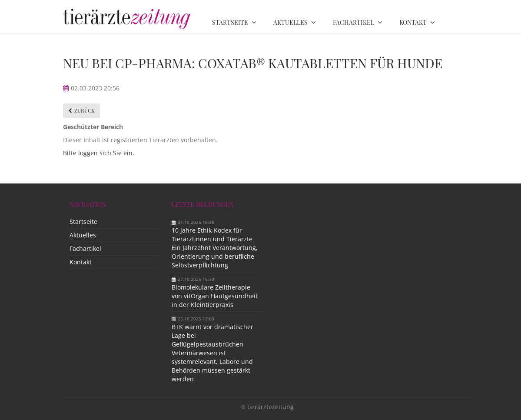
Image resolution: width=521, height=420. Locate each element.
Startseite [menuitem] (230, 22)
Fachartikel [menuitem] (353, 22)
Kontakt (81, 262)
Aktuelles (83, 235)
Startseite (83, 222)
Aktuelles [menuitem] (290, 22)
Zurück (85, 110)
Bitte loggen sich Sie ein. (99, 153)
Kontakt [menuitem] (413, 22)
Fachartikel (85, 248)
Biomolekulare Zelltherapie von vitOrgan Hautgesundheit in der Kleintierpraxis (215, 296)
